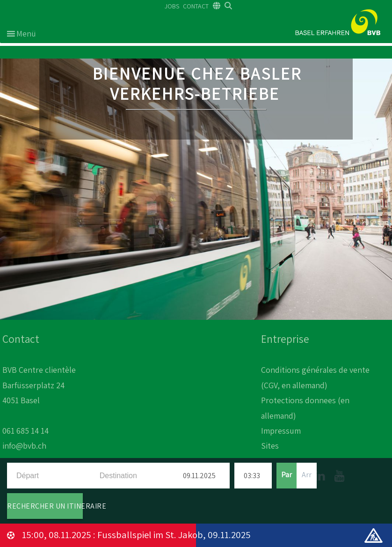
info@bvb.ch (24, 446)
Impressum (281, 431)
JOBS (172, 6)
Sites (270, 446)
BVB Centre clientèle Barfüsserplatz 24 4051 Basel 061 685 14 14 (39, 400)
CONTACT (196, 6)
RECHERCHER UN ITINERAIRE (45, 506)
